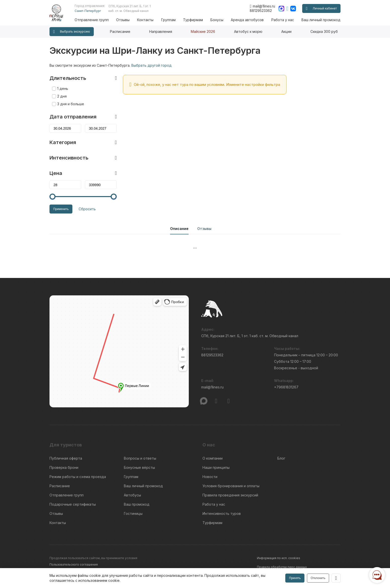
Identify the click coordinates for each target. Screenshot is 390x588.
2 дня (62, 96)
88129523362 (261, 11)
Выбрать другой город (151, 65)
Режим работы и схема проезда (78, 477)
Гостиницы (133, 513)
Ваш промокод (137, 504)
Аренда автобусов (247, 20)
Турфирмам (193, 20)
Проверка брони (64, 467)
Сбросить (87, 209)
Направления (161, 31)
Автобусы (132, 495)
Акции (286, 31)
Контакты (145, 20)
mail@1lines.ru (262, 6)
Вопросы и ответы (140, 458)
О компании (213, 458)
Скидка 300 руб (324, 31)
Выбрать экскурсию (72, 32)
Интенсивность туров (222, 513)
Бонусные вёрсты (139, 467)
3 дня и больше (71, 104)
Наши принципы (216, 467)
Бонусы (217, 20)
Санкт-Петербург (88, 11)
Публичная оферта (66, 458)
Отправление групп (92, 20)
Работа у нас (283, 20)
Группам (168, 20)
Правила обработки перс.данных (282, 567)
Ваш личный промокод (321, 20)
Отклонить (318, 578)
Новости (210, 477)
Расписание (120, 31)
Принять (295, 578)
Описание (179, 229)
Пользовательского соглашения (74, 564)
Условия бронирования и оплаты (231, 486)
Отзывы (123, 20)
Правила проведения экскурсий (230, 495)
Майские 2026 (203, 31)
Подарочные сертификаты (73, 504)
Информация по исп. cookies (279, 558)
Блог (281, 458)
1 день (63, 88)
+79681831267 (286, 387)
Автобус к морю (248, 31)
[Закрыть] (336, 578)
